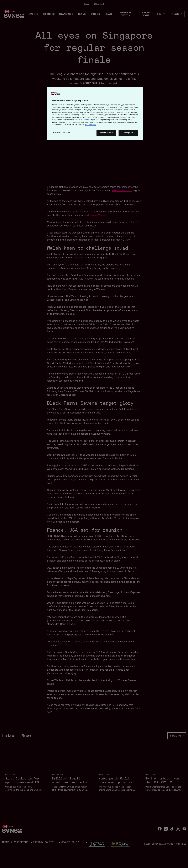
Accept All (128, 133)
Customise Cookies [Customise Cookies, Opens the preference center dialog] (62, 133)
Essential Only (106, 133)
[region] (95, 113)
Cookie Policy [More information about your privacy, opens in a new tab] (91, 125)
